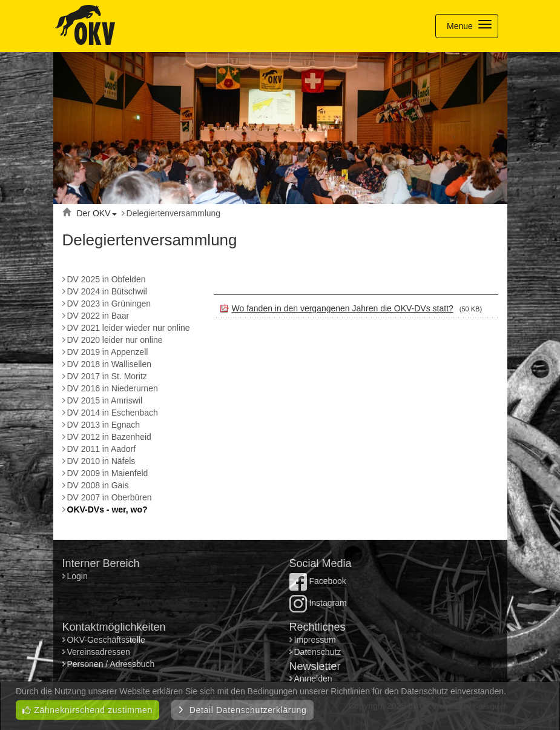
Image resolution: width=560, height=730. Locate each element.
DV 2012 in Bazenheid (109, 437)
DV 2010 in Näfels (101, 461)
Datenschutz (318, 652)
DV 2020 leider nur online (115, 340)
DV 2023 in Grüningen (109, 304)
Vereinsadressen (99, 652)
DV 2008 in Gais (98, 485)
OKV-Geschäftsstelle (106, 640)
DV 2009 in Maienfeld (108, 473)
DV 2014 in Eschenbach (113, 413)
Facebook (318, 581)
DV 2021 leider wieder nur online (129, 328)
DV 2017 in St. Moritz (107, 376)
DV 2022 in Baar (98, 316)
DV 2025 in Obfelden (107, 279)
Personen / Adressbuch (111, 664)
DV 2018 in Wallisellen (110, 364)
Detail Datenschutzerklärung (242, 710)
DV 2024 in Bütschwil (107, 291)
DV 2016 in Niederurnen (113, 388)
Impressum (315, 640)
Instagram (318, 603)
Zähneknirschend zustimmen (87, 710)
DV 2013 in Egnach (104, 425)
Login (79, 576)
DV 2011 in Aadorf (102, 449)
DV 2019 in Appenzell (108, 352)
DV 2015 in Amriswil (105, 400)
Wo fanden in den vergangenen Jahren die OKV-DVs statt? (343, 308)
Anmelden (313, 679)
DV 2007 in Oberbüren (110, 497)
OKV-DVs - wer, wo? (107, 509)
